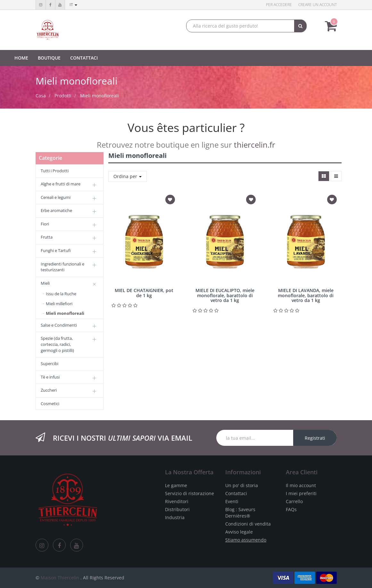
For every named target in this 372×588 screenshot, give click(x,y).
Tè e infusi (50, 377)
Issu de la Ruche (61, 294)
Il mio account (301, 485)
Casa (41, 96)
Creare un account (318, 5)
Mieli (45, 283)
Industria (175, 517)
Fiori (45, 224)
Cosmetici (50, 404)
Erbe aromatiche (56, 210)
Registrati (315, 438)
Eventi (232, 501)
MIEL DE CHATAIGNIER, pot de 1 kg (144, 293)
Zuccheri (49, 390)
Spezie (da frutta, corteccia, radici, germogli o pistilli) (57, 344)
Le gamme (176, 485)
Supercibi (50, 363)
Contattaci (236, 493)
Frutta (47, 237)
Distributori (177, 509)
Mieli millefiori (59, 304)
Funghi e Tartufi (56, 250)
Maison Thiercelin (60, 578)
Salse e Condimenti (59, 325)
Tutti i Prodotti (55, 171)
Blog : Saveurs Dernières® (240, 513)
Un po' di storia (242, 485)
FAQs (291, 509)
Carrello (294, 501)
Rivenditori (177, 501)
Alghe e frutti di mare (61, 184)
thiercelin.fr (255, 145)
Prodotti (63, 96)
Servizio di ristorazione (190, 493)
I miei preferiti (301, 493)
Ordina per (128, 176)
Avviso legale (239, 532)
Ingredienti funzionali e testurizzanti (62, 267)
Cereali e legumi (56, 197)
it (73, 5)
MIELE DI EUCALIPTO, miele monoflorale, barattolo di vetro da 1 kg (225, 295)
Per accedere (279, 5)
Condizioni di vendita (248, 524)
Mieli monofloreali (99, 96)
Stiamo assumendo (246, 540)
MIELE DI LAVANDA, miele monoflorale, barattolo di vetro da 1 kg (306, 295)
